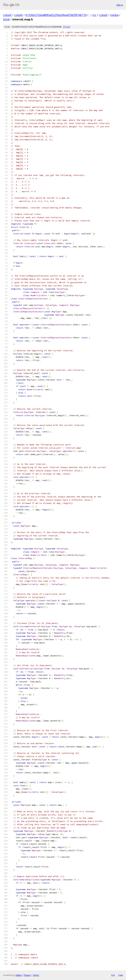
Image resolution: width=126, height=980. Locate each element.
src (94, 15)
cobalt (7, 15)
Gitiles (19, 975)
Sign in (120, 5)
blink (6, 19)
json (120, 975)
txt (113, 975)
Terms (36, 975)
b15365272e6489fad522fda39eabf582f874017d (56, 15)
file (67, 27)
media (114, 15)
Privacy (27, 975)
